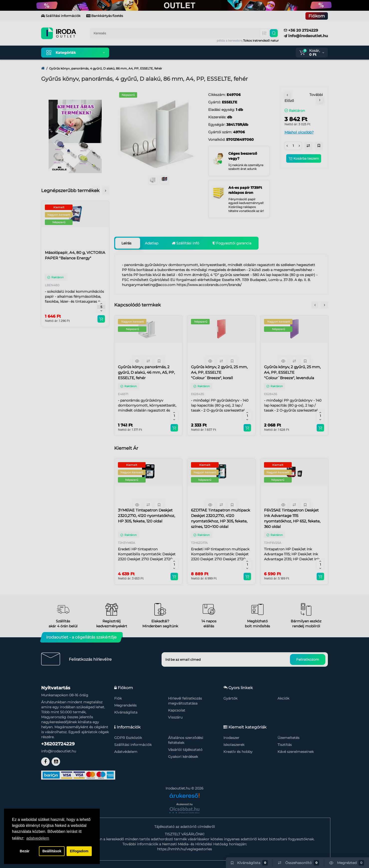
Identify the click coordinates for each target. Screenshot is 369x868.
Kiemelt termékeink (137, 53)
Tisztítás (285, 745)
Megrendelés (125, 705)
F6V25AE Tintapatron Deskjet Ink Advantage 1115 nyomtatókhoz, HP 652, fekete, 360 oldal (292, 518)
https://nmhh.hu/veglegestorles (184, 849)
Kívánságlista (126, 712)
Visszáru (175, 717)
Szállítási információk (61, 16)
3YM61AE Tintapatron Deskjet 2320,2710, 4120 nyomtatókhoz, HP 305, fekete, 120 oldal (146, 516)
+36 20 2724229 (301, 30)
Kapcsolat (177, 710)
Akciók (283, 698)
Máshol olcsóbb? (299, 132)
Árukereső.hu (184, 804)
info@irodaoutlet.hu (306, 36)
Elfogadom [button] (79, 851)
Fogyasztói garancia (232, 243)
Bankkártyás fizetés (105, 16)
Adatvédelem (126, 752)
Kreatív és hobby (238, 752)
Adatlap (152, 243)
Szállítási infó (185, 243)
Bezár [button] (25, 851)
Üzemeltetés (288, 738)
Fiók (118, 698)
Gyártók (230, 698)
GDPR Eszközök (128, 738)
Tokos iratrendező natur (261, 40)
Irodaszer (231, 738)
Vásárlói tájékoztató (185, 750)
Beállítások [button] (52, 851)
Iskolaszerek (234, 745)
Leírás (126, 243)
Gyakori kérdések (183, 757)
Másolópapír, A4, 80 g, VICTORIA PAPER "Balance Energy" (75, 255)
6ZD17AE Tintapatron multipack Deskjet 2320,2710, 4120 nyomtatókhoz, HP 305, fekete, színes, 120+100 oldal (221, 518)
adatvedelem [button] (38, 838)
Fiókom (317, 16)
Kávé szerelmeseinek (296, 752)
